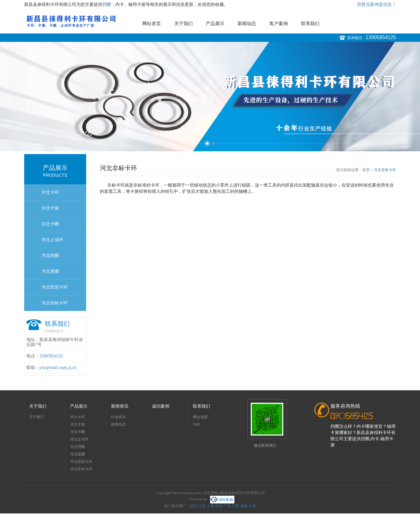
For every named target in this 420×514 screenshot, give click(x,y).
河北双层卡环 (55, 287)
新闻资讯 (120, 406)
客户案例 (279, 24)
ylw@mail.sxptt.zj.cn (58, 368)
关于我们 (183, 24)
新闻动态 (247, 24)
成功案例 (161, 406)
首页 (366, 170)
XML (197, 424)
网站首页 (152, 24)
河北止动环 (52, 240)
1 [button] (207, 143)
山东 (252, 506)
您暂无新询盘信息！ (377, 4)
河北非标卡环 (55, 303)
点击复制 (211, 493)
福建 (244, 506)
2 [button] (213, 143)
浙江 (194, 506)
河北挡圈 (50, 256)
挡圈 (107, 4)
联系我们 (310, 24)
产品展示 (215, 24)
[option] (210, 97)
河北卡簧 (50, 208)
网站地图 (200, 417)
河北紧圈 (50, 271)
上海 (210, 506)
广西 (236, 506)
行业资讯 (118, 417)
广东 (227, 506)
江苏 (202, 506)
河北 (219, 506)
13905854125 (381, 37)
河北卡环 (50, 192)
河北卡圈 (50, 224)
